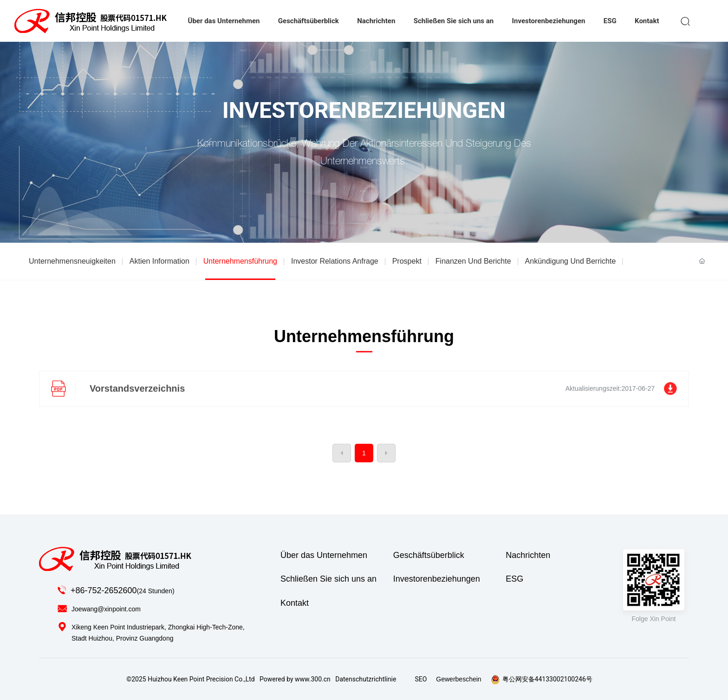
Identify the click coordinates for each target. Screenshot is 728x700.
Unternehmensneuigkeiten (72, 261)
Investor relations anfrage (335, 261)
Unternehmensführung (240, 261)
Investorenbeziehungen (364, 111)
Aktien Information (159, 261)
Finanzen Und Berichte (473, 261)
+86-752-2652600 (104, 590)
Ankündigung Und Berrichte (571, 261)
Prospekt (407, 261)
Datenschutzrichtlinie (366, 679)
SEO (421, 679)
